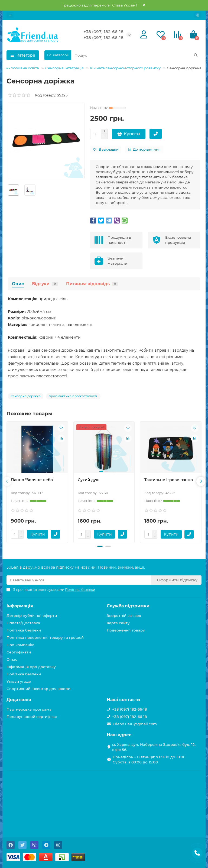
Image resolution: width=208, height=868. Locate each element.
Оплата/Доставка (23, 623)
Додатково (19, 700)
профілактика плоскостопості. (73, 396)
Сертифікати (19, 652)
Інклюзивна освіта (22, 68)
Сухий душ (89, 480)
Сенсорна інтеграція (64, 68)
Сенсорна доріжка (26, 396)
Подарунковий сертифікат (32, 717)
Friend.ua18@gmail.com (135, 724)
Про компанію (20, 645)
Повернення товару (126, 630)
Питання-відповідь (92, 284)
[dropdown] (10, 15)
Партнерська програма (29, 709)
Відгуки (45, 284)
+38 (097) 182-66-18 (103, 32)
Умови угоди (19, 681)
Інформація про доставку (31, 667)
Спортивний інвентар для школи (38, 689)
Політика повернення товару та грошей (45, 637)
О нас (12, 659)
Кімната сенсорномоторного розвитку (125, 68)
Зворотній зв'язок (124, 616)
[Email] (79, 580)
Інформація (20, 606)
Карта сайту (118, 623)
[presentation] (7, 481)
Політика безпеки (24, 630)
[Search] (136, 55)
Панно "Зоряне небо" (32, 480)
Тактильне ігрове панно (169, 480)
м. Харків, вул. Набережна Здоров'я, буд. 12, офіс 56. (154, 747)
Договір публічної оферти (32, 616)
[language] (198, 15)
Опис (18, 284)
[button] (100, 546)
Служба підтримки (128, 606)
